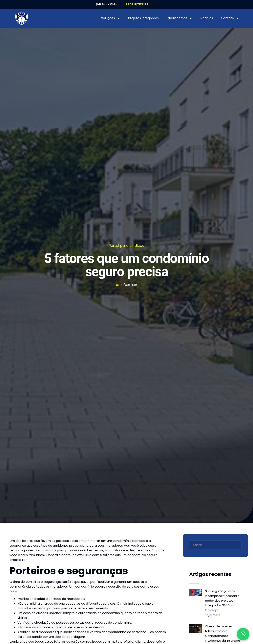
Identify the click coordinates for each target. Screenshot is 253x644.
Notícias (207, 18)
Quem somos (179, 18)
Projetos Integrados (143, 18)
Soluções (111, 18)
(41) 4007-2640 (107, 4)
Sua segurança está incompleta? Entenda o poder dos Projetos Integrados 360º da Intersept (222, 601)
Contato (230, 18)
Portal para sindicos (126, 246)
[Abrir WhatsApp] (243, 634)
